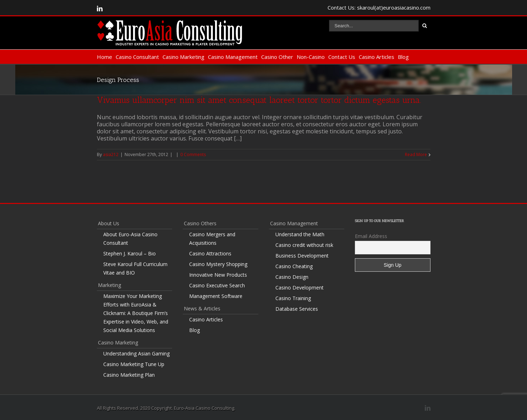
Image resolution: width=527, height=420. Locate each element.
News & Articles (202, 308)
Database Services (297, 309)
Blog (403, 57)
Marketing (109, 285)
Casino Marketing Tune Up (134, 364)
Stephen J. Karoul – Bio (130, 253)
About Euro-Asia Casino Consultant (130, 239)
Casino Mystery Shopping (218, 264)
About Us (109, 223)
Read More (416, 154)
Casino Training (293, 298)
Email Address (371, 236)
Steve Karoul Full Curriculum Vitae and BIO (135, 268)
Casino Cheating (294, 266)
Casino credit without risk (304, 245)
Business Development (302, 256)
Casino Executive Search (217, 285)
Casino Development (300, 288)
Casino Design (292, 277)
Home (105, 57)
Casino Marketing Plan (129, 375)
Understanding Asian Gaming (136, 353)
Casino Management (233, 57)
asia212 (111, 154)
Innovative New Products (218, 275)
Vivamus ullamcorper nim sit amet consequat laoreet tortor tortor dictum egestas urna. (259, 100)
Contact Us (342, 57)
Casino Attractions (210, 253)
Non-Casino (311, 57)
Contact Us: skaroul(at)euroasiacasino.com (379, 7)
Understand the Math (300, 234)
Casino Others (200, 223)
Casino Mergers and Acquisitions (212, 239)
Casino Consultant (137, 57)
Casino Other (277, 57)
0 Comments (193, 154)
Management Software (216, 296)
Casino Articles (377, 57)
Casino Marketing (183, 57)
